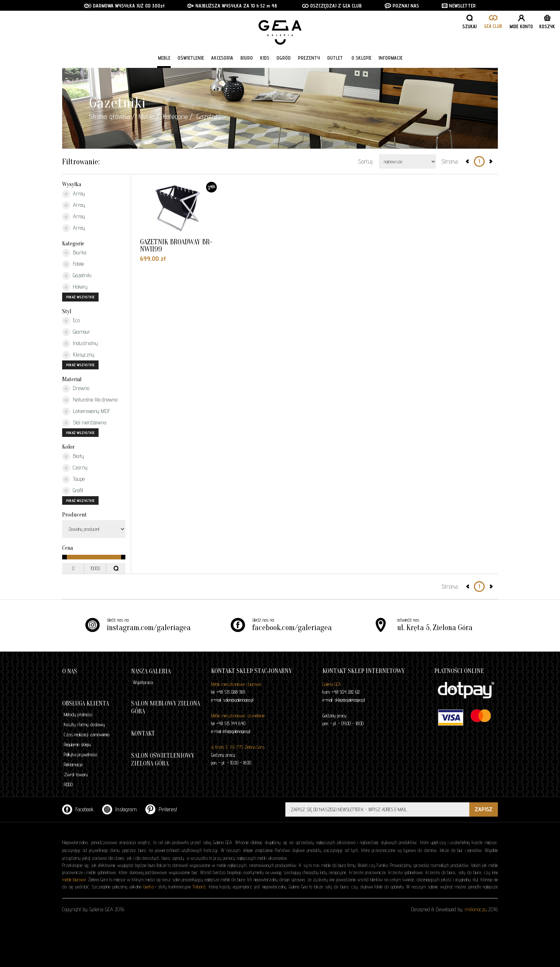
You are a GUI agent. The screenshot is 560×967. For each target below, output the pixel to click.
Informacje (391, 58)
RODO (68, 784)
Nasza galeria (151, 671)
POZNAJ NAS (402, 6)
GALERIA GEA (283, 29)
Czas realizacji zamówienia (87, 734)
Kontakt (143, 734)
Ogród (284, 58)
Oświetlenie (191, 58)
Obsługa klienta (86, 704)
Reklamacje (73, 764)
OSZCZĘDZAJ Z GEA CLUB (332, 6)
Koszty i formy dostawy (84, 724)
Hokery (75, 287)
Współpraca (143, 682)
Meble (164, 58)
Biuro (247, 58)
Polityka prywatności (81, 754)
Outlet (335, 58)
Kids (265, 58)
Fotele (73, 264)
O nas (70, 671)
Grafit (73, 491)
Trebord (199, 887)
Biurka (74, 253)
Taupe (73, 479)
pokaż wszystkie (80, 297)
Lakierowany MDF (86, 412)
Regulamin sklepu (77, 744)
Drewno (76, 389)
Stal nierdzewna (84, 423)
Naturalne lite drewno (90, 400)
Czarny (75, 468)
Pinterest (161, 809)
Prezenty (309, 58)
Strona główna (109, 116)
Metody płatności (78, 714)
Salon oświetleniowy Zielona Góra (163, 760)
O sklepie (361, 58)
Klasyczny (78, 355)
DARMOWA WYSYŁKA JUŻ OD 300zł (124, 6)
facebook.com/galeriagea (292, 628)
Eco (71, 321)
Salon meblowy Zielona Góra (166, 707)
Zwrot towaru (76, 774)
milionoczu (476, 909)
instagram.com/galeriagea (149, 628)
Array (74, 194)
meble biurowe (74, 879)
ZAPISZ (484, 809)
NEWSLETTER (459, 6)
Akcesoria (222, 58)
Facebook (78, 809)
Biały (73, 457)
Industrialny (80, 344)
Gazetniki (77, 276)
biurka (149, 887)
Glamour (76, 332)
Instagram (119, 809)
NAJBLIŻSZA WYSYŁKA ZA (219, 6)
